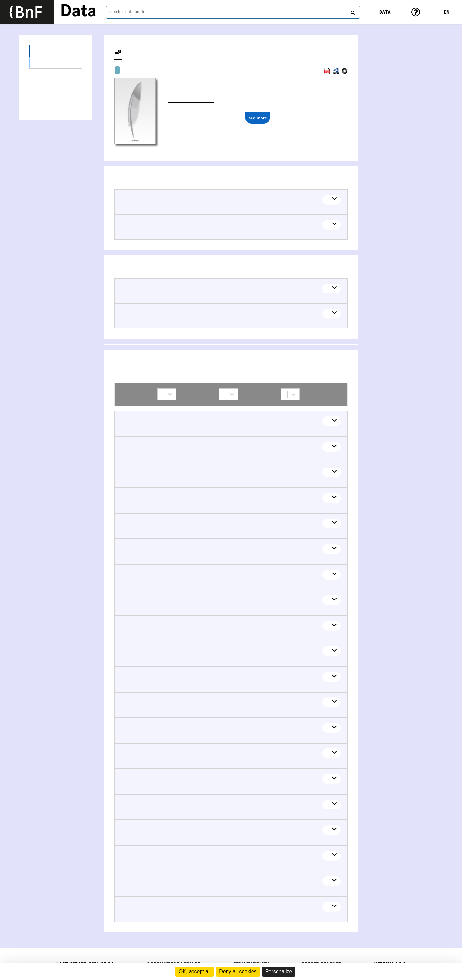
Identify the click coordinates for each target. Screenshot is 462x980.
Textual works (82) (56, 62)
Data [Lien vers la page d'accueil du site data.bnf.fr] (78, 12)
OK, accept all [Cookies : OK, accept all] (195, 971)
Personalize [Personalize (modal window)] (279, 971)
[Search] (352, 11)
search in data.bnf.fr (126, 12)
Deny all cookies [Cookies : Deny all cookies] (238, 971)
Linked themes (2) (56, 86)
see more (258, 118)
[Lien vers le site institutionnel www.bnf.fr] (27, 12)
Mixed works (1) (56, 74)
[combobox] (233, 12)
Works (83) (56, 51)
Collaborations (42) (56, 98)
